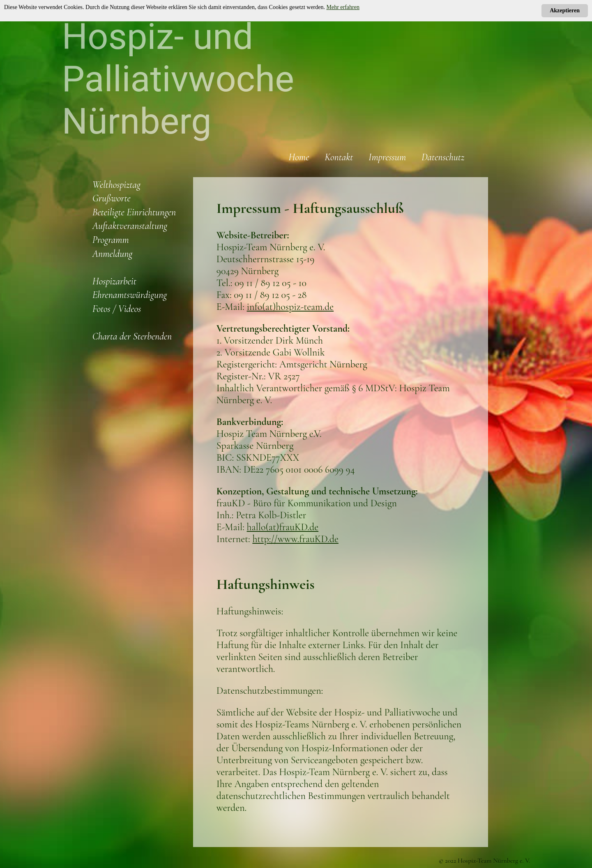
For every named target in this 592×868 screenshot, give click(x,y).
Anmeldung (113, 254)
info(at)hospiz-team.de (290, 307)
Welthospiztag (116, 185)
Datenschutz (443, 157)
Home (299, 157)
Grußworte (112, 198)
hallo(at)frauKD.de (283, 527)
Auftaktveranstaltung (130, 226)
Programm (111, 240)
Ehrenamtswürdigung (130, 295)
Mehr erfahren (343, 7)
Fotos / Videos (117, 309)
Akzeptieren (565, 10)
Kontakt (339, 157)
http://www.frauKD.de (295, 539)
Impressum (387, 157)
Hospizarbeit (114, 281)
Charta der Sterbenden (132, 336)
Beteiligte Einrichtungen (134, 212)
